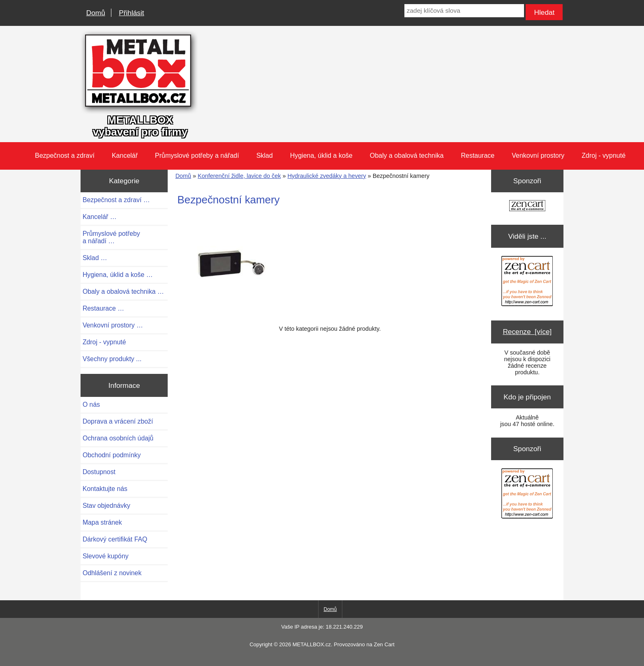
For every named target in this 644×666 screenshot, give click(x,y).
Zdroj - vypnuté (604, 156)
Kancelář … (100, 217)
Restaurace (478, 156)
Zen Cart (384, 644)
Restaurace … (103, 308)
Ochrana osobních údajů (118, 438)
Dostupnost (99, 472)
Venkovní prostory (538, 156)
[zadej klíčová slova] (464, 11)
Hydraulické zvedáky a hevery (327, 176)
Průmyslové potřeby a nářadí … (111, 237)
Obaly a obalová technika (407, 156)
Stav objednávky (106, 506)
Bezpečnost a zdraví (65, 156)
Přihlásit (131, 13)
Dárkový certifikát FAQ (115, 539)
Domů (96, 13)
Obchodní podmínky (112, 455)
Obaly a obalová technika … (123, 292)
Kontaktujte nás (105, 489)
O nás (91, 404)
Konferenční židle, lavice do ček (239, 176)
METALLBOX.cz (312, 644)
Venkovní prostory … (113, 325)
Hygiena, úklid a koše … (118, 275)
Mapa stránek (102, 522)
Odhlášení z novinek (112, 573)
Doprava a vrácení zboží (118, 421)
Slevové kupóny (106, 556)
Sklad (265, 156)
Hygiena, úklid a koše (321, 156)
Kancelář (125, 156)
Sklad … (95, 258)
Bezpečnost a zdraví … (116, 200)
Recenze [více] (527, 332)
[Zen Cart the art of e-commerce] (527, 206)
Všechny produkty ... (112, 359)
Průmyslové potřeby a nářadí (197, 156)
